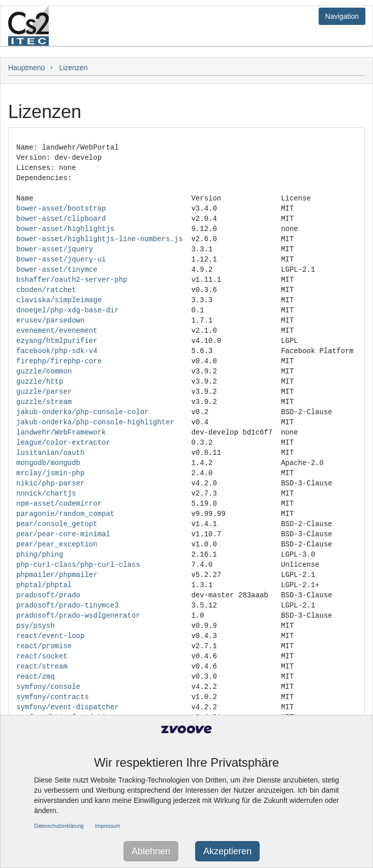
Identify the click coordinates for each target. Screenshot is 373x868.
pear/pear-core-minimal (63, 534)
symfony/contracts (53, 697)
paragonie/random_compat (65, 514)
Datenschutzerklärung (59, 826)
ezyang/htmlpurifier (57, 341)
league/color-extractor (63, 442)
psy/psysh (36, 626)
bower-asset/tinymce (57, 269)
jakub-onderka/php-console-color (82, 412)
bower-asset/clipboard (61, 219)
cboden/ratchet (46, 290)
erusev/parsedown (50, 320)
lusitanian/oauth (50, 453)
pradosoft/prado (48, 595)
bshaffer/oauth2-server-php (72, 280)
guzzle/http (40, 381)
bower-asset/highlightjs (65, 229)
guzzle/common (44, 371)
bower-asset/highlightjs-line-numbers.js (100, 239)
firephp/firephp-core (59, 361)
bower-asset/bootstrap (61, 208)
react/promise (44, 646)
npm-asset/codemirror (59, 503)
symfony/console (48, 687)
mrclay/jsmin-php (50, 473)
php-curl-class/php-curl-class (78, 565)
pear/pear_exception (57, 544)
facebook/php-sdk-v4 (57, 351)
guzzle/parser (44, 392)
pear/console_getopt (57, 524)
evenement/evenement (57, 330)
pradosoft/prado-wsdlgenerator (78, 615)
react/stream (42, 666)
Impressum (107, 826)
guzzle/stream (44, 402)
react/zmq (36, 676)
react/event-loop (50, 636)
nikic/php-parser (50, 483)
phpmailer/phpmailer (57, 575)
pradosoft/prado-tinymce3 (68, 605)
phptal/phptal (44, 585)
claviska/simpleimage (59, 300)
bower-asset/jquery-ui (61, 259)
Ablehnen (151, 851)
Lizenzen (73, 68)
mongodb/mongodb (48, 463)
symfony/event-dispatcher (68, 707)
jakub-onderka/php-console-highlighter (95, 422)
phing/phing (40, 554)
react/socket (42, 656)
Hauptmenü (26, 68)
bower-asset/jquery (55, 249)
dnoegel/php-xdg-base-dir (68, 310)
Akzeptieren (227, 851)
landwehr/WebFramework (61, 432)
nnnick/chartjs (46, 493)
